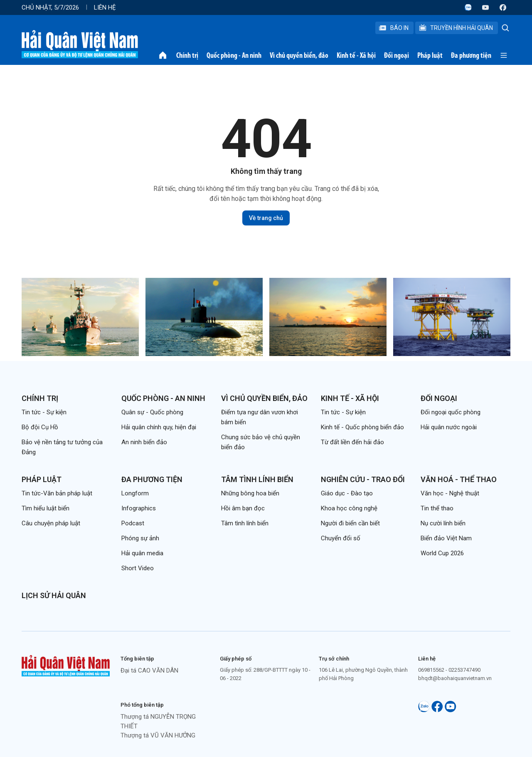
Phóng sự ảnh (140, 538)
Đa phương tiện (471, 55)
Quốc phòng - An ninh (234, 55)
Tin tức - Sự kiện (44, 412)
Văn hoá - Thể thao (459, 479)
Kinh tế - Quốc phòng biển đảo (362, 427)
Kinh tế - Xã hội (356, 55)
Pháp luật (430, 55)
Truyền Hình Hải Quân (456, 28)
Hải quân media (142, 553)
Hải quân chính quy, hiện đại (159, 427)
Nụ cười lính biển (443, 523)
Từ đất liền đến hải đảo (352, 442)
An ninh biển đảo (144, 442)
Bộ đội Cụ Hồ (40, 427)
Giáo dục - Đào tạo (347, 493)
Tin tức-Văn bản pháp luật (57, 493)
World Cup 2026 (442, 553)
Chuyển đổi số (341, 538)
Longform (135, 493)
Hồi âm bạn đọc (243, 508)
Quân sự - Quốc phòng (152, 412)
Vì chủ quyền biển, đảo (299, 55)
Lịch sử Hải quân (54, 595)
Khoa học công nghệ (349, 508)
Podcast (133, 523)
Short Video (138, 568)
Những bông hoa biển (250, 493)
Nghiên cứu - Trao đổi (363, 479)
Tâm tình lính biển (257, 479)
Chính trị (187, 55)
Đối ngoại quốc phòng (451, 412)
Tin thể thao (437, 508)
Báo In (394, 28)
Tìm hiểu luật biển (46, 508)
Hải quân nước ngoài (449, 427)
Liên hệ (105, 7)
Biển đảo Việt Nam (446, 538)
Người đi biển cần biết (350, 523)
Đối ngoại (397, 55)
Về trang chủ (266, 218)
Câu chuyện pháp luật (51, 523)
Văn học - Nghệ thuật (450, 493)
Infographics (139, 508)
